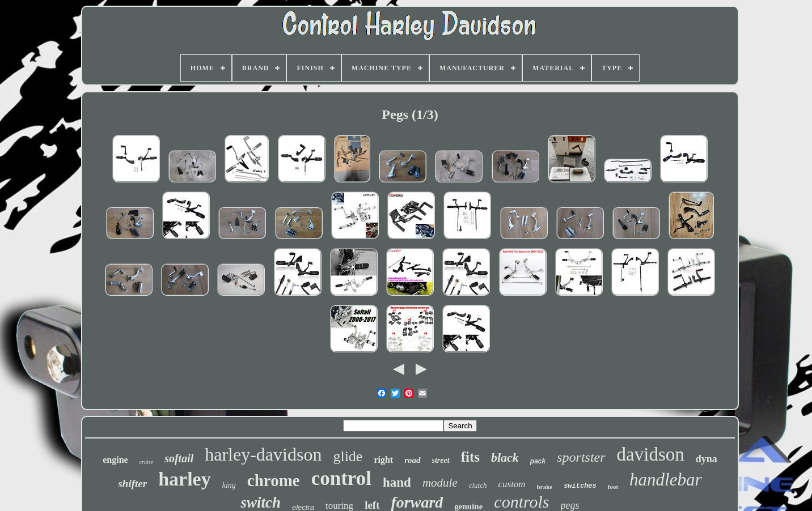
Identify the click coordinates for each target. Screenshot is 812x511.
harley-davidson (263, 454)
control (341, 478)
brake (545, 487)
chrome (274, 480)
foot (613, 487)
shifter (132, 484)
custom (511, 484)
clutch (478, 485)
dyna (707, 459)
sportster (581, 457)
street (441, 460)
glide (348, 456)
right (383, 460)
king (229, 485)
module (440, 483)
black (505, 457)
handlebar (665, 480)
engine (115, 460)
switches (580, 486)
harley (185, 479)
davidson (651, 454)
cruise (146, 462)
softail (179, 458)
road (412, 460)
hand (397, 482)
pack (538, 461)
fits (470, 457)
